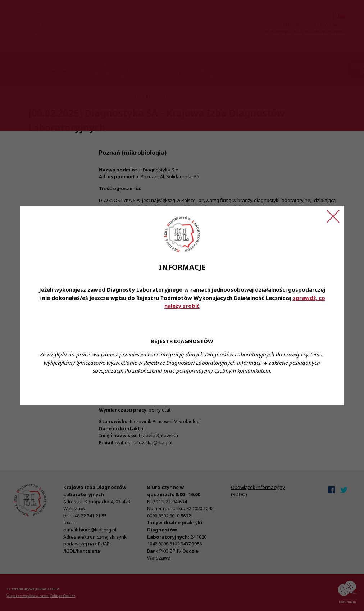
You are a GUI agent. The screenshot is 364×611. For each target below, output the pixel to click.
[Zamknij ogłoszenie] (333, 216)
